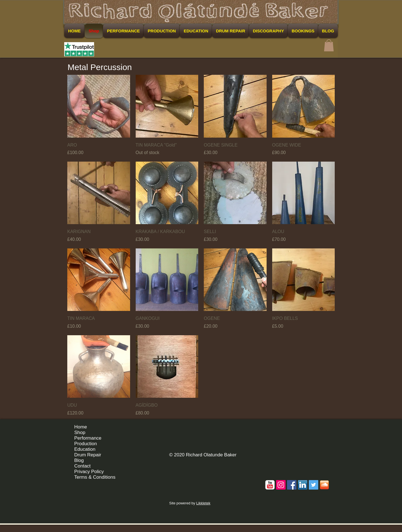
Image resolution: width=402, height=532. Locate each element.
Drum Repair (88, 455)
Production (86, 444)
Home (81, 427)
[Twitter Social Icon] (314, 485)
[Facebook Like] (318, 429)
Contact (82, 466)
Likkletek (203, 503)
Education (85, 449)
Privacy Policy (89, 472)
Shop (80, 432)
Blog (79, 460)
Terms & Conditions (95, 477)
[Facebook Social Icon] (292, 485)
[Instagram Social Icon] (281, 485)
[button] (329, 45)
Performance (88, 438)
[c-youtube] (270, 485)
